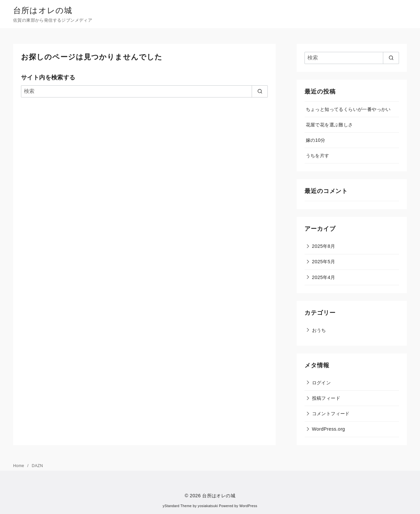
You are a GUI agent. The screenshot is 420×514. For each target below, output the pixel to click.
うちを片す (318, 156)
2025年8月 (324, 246)
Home (19, 466)
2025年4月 (324, 277)
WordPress (248, 506)
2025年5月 (324, 262)
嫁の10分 (316, 140)
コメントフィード (331, 414)
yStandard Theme (177, 506)
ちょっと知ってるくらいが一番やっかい (348, 109)
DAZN (37, 466)
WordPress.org (329, 429)
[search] (260, 91)
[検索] (144, 91)
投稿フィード (326, 398)
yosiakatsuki (208, 506)
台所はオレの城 (43, 10)
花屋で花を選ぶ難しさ (329, 125)
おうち (319, 330)
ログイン (322, 383)
